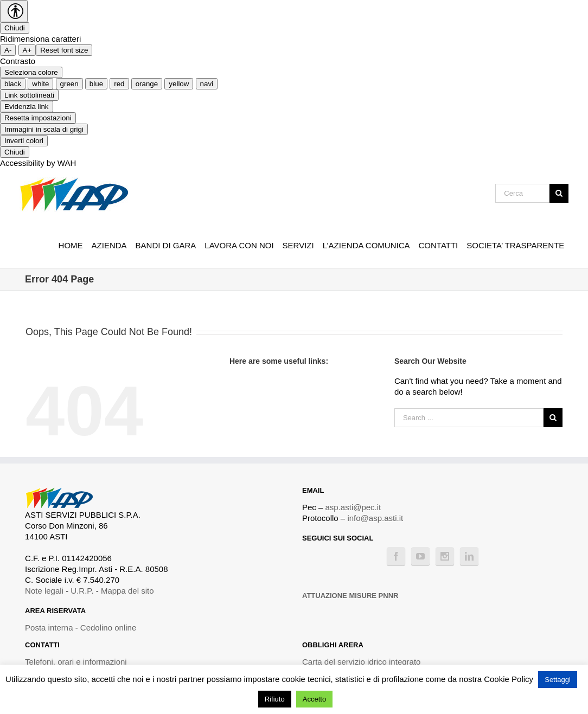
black (13, 84)
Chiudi (15, 28)
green (69, 84)
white (40, 84)
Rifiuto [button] (275, 699)
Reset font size (64, 50)
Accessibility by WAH (38, 163)
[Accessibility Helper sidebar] (14, 11)
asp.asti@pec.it (353, 507)
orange (147, 84)
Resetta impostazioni (38, 118)
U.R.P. (82, 591)
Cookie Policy (509, 679)
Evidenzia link (27, 107)
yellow (179, 84)
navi (207, 84)
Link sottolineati (29, 95)
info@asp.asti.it (375, 518)
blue (96, 84)
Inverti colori (24, 141)
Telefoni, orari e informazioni (76, 662)
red (119, 84)
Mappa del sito (127, 591)
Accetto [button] (314, 699)
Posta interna (49, 628)
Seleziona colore (31, 72)
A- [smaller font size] (8, 50)
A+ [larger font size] (27, 50)
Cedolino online (108, 628)
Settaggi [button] (558, 680)
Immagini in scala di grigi (44, 129)
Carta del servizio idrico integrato (361, 662)
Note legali (44, 591)
